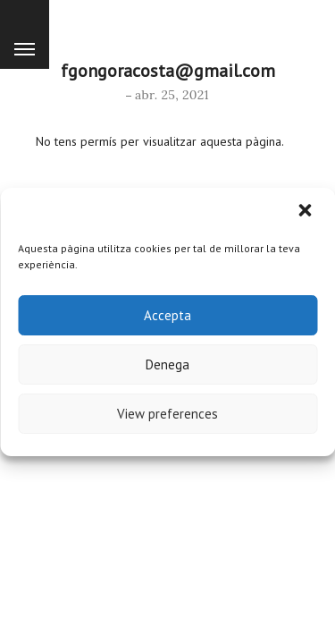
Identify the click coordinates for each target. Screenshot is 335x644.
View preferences (167, 414)
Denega (167, 364)
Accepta (167, 315)
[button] (306, 212)
